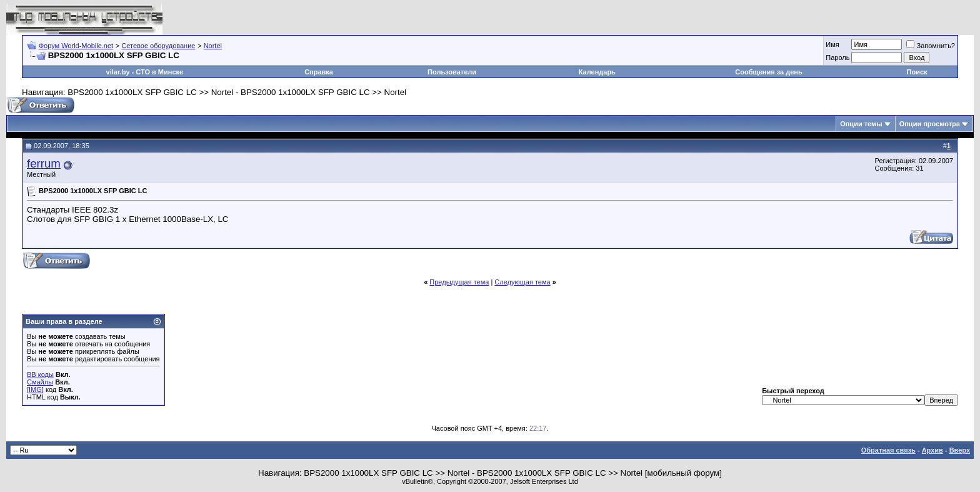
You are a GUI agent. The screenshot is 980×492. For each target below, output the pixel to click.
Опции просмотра (930, 124)
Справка (319, 72)
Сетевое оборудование (158, 46)
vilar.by (118, 72)
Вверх (960, 450)
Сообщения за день (768, 72)
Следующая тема (522, 282)
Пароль (837, 58)
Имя (832, 44)
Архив (932, 450)
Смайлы (40, 382)
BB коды (40, 374)
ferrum (44, 163)
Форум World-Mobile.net (76, 46)
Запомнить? (931, 46)
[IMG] (35, 389)
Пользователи (452, 72)
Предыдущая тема (459, 282)
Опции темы (861, 124)
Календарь (597, 72)
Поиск (917, 72)
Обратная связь (888, 450)
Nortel (213, 46)
